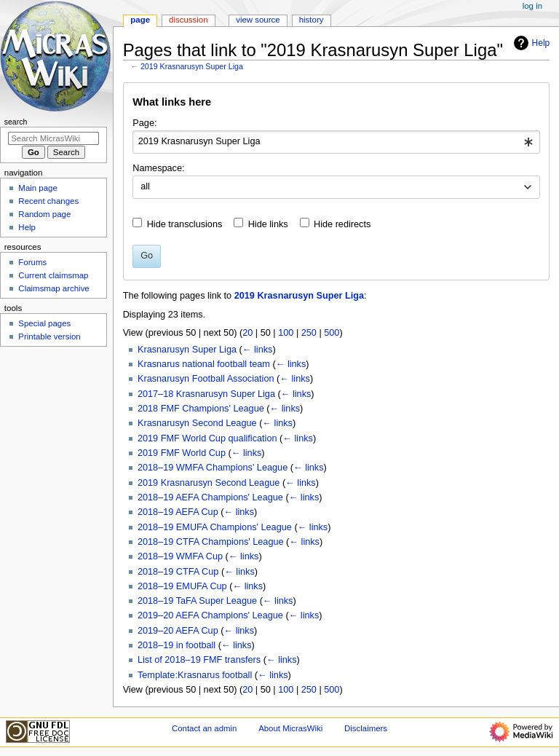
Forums (32, 262)
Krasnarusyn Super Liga (187, 350)
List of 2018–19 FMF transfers (199, 660)
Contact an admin (205, 728)
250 (309, 333)
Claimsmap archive (53, 288)
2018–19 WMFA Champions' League (213, 468)
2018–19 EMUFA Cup (182, 586)
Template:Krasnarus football (195, 675)
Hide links (268, 224)
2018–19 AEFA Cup (178, 512)
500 (332, 333)
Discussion (188, 20)
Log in (532, 6)
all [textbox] (145, 186)
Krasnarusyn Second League (197, 423)
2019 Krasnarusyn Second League (209, 483)
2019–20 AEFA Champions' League (210, 615)
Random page (44, 214)
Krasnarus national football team (204, 364)
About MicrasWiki (290, 728)
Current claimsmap (53, 275)
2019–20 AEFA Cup (178, 631)
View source (258, 20)
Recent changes (48, 201)
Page (140, 20)
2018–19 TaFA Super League (197, 601)
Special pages (44, 323)
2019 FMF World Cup (182, 453)
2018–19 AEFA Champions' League (210, 497)
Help (530, 43)
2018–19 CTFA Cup (178, 572)
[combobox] (336, 142)
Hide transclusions (185, 224)
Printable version (49, 336)
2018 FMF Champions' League (201, 409)
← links (258, 350)
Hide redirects (342, 224)
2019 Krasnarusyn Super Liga (192, 66)
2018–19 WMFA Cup (180, 556)
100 (286, 333)
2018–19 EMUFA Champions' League (215, 527)
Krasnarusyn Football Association (206, 379)
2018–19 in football (177, 645)
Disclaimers (366, 728)
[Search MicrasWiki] (53, 138)
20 (247, 333)
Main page (38, 188)
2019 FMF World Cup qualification (207, 438)
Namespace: (158, 168)
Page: (144, 123)
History (312, 20)
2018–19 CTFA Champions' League (211, 542)
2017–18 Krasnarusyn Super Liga (206, 394)
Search (16, 122)
